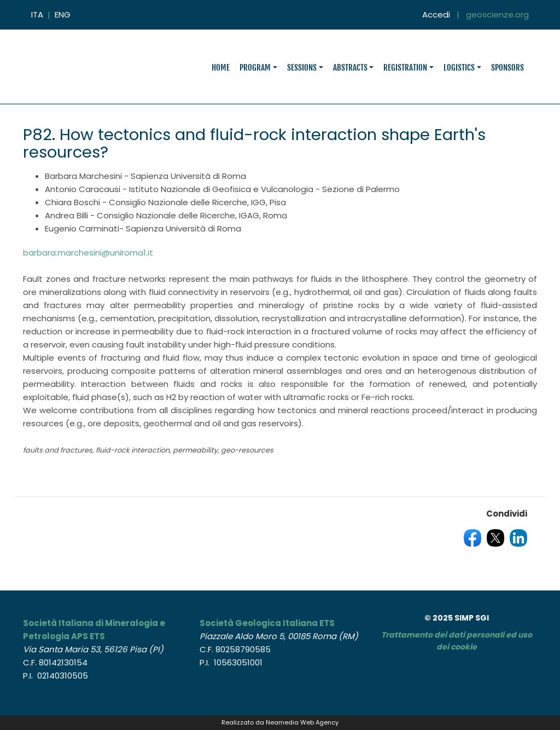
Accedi (436, 15)
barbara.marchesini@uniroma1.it (88, 253)
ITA (37, 15)
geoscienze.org (497, 15)
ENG (63, 15)
